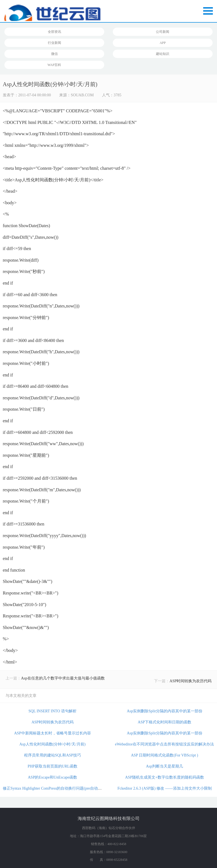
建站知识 (163, 54)
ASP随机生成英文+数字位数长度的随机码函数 (164, 777)
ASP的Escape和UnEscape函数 (53, 777)
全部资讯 (54, 32)
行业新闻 (54, 43)
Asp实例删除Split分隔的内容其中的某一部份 (165, 711)
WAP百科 (54, 65)
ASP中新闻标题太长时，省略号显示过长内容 (53, 733)
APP (163, 43)
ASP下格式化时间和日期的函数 (164, 722)
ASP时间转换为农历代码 (190, 681)
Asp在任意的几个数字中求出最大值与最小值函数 (63, 678)
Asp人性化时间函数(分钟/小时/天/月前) (53, 744)
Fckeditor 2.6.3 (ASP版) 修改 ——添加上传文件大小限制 (165, 788)
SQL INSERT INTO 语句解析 (53, 711)
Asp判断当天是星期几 (165, 766)
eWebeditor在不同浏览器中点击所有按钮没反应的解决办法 (164, 744)
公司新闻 (163, 32)
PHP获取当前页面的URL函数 (53, 766)
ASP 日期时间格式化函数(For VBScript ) (165, 755)
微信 (54, 54)
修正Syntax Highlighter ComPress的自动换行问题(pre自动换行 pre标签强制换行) (69, 788)
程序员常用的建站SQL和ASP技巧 (53, 755)
